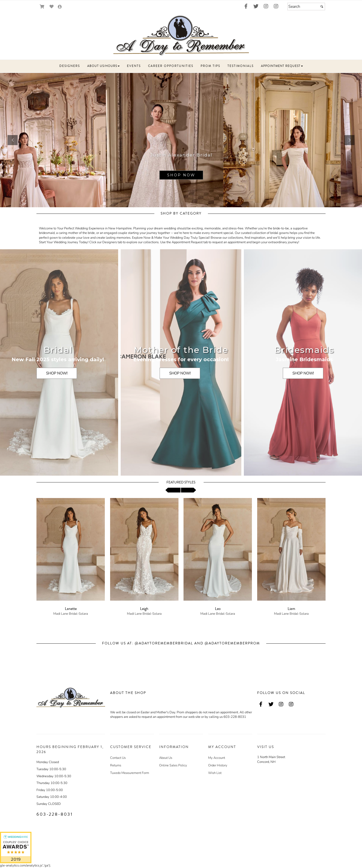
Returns (116, 765)
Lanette (71, 609)
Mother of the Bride (181, 350)
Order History (218, 765)
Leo (218, 609)
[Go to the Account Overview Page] (60, 7)
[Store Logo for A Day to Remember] (181, 36)
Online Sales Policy (173, 765)
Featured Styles (181, 482)
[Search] (306, 7)
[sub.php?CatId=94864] (181, 140)
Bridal (58, 350)
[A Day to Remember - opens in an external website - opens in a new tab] (16, 847)
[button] (70, 66)
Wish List (215, 773)
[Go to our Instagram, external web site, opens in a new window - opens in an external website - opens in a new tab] (266, 7)
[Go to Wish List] (52, 7)
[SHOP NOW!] (57, 373)
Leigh (144, 609)
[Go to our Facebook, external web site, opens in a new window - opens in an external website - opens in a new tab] (246, 7)
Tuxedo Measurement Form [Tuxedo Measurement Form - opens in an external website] (130, 773)
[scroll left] (173, 490)
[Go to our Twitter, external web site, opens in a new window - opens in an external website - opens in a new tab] (256, 7)
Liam (291, 609)
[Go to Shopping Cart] (42, 7)
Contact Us (118, 758)
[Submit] (322, 7)
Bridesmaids (304, 350)
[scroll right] (189, 490)
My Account (217, 758)
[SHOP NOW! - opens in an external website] (58, 378)
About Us (166, 758)
